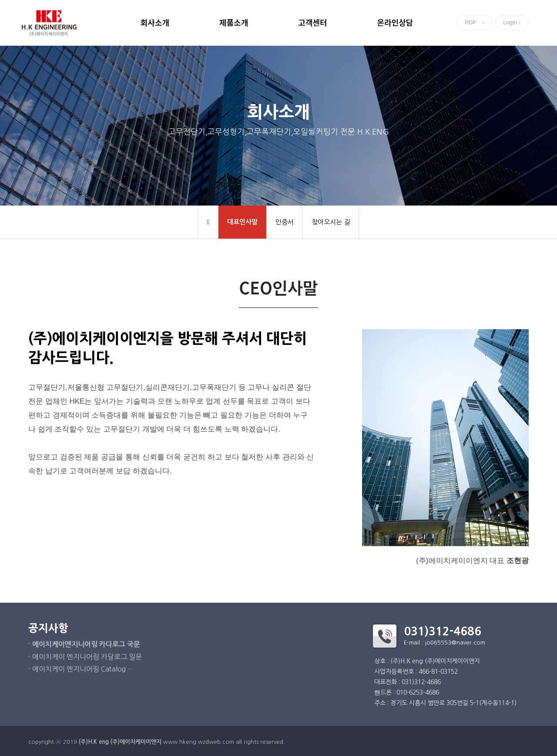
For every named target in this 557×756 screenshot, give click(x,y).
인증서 (285, 222)
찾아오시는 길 (331, 222)
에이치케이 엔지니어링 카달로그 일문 (87, 657)
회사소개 (155, 23)
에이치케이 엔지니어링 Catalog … (83, 669)
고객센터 (312, 23)
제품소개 (234, 23)
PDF (475, 22)
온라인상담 (395, 23)
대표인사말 (242, 222)
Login (512, 22)
